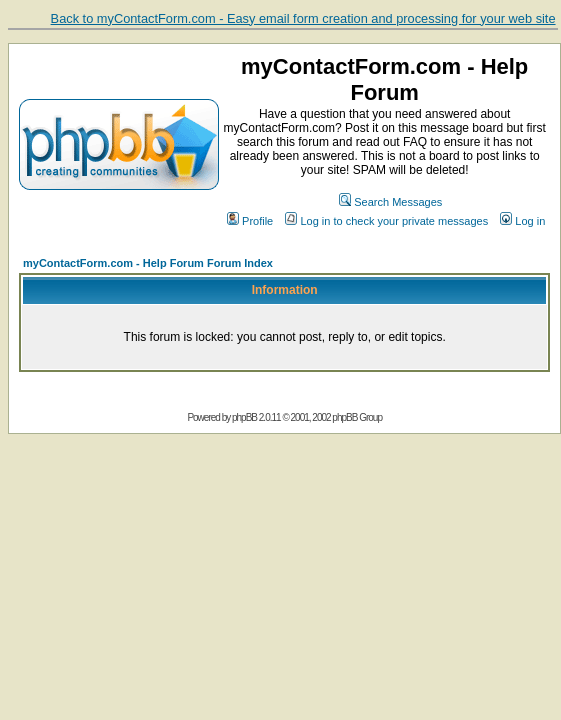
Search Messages (390, 202)
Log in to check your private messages (386, 221)
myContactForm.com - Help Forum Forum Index (148, 263)
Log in (522, 221)
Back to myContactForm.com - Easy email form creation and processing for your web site (303, 18)
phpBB (244, 417)
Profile (250, 221)
